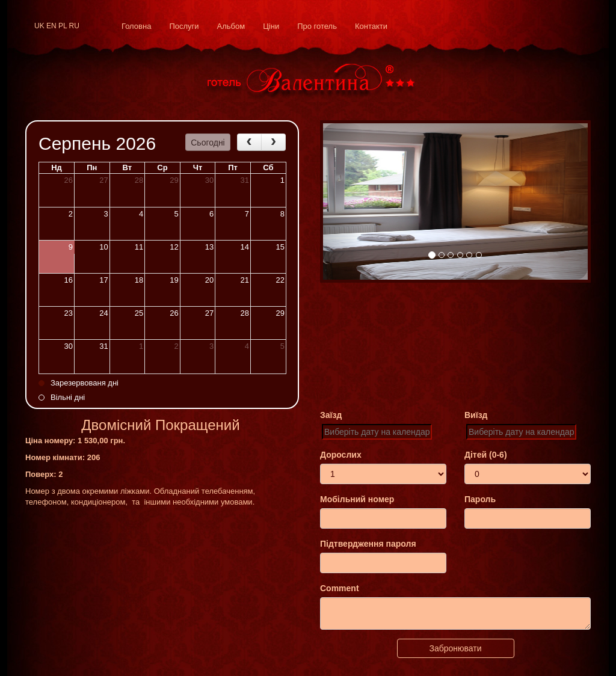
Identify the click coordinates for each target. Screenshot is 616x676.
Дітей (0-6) (486, 455)
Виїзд (476, 415)
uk (39, 26)
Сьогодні (208, 143)
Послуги (184, 26)
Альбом (231, 26)
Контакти (371, 26)
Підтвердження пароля (368, 544)
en (51, 26)
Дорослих (341, 455)
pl (63, 26)
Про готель (317, 26)
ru (74, 26)
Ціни (271, 26)
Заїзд (331, 415)
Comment (340, 588)
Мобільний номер (357, 499)
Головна (136, 26)
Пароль (480, 499)
